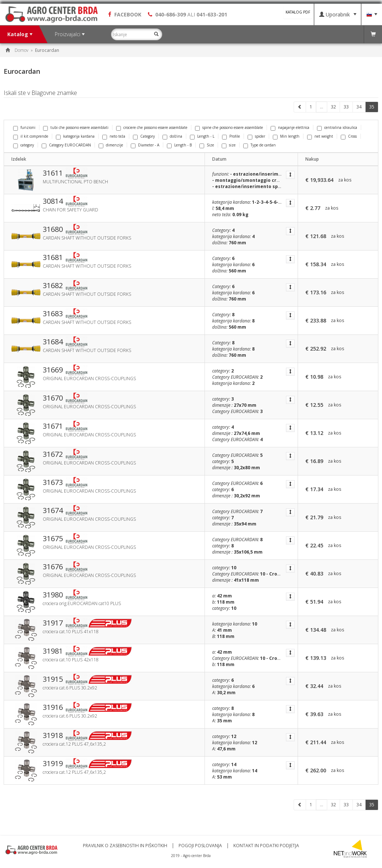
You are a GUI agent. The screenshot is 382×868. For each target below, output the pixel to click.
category (24, 145)
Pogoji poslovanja (200, 846)
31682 (53, 286)
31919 (53, 764)
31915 (53, 679)
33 (346, 107)
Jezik (372, 15)
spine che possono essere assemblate (229, 127)
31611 (53, 173)
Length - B (179, 145)
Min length (286, 136)
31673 (53, 482)
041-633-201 (212, 14)
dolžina (172, 136)
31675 (53, 539)
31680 (53, 229)
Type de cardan (259, 145)
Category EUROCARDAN (66, 145)
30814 (53, 201)
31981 (53, 651)
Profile (231, 136)
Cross (349, 136)
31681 (53, 257)
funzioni (24, 127)
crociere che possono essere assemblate (152, 127)
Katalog (20, 34)
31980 (53, 595)
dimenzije (111, 145)
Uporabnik (338, 14)
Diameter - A (145, 145)
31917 (53, 623)
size (229, 145)
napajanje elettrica (290, 127)
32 (333, 107)
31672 (53, 454)
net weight (320, 136)
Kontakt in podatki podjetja (266, 846)
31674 (53, 511)
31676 (53, 567)
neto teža (114, 136)
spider (256, 136)
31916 (53, 707)
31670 (53, 398)
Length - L (202, 136)
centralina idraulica (337, 127)
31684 (53, 342)
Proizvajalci (70, 34)
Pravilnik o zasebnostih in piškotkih (125, 846)
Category (144, 136)
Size (207, 145)
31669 (53, 370)
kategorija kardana (75, 136)
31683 (53, 314)
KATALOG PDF (298, 12)
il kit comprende (31, 136)
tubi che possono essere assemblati (76, 127)
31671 (53, 426)
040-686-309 (171, 14)
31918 (53, 735)
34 (359, 107)
